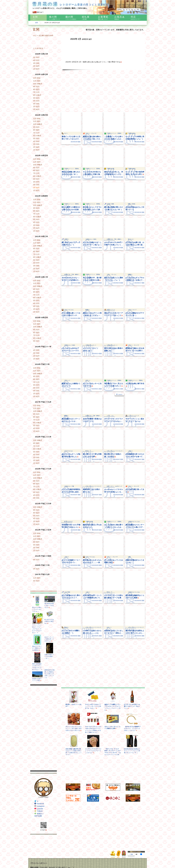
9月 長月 (36, 87)
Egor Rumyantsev (60, 859)
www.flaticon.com (84, 859)
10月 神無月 (38, 84)
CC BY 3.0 (102, 859)
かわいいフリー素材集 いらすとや (40, 849)
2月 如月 (36, 66)
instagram (41, 806)
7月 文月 (36, 92)
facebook (41, 804)
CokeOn (120, 394)
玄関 (36, 23)
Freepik (51, 859)
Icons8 (46, 861)
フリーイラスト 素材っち (38, 852)
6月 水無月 (37, 95)
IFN (31, 854)
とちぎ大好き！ (39, 48)
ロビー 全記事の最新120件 (43, 36)
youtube (40, 809)
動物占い (41, 814)
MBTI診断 (38, 816)
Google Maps (34, 861)
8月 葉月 (36, 89)
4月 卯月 (36, 60)
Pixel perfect (70, 859)
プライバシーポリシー (39, 835)
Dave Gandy (44, 859)
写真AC (40, 811)
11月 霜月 (37, 81)
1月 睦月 (36, 69)
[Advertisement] (44, 728)
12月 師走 (37, 78)
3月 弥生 (36, 63)
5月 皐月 (36, 57)
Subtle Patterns (35, 856)
